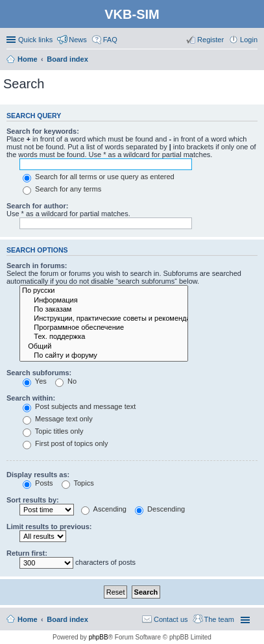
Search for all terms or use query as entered (99, 177)
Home (28, 619)
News (78, 40)
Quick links (35, 40)
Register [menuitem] (210, 40)
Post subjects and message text (79, 406)
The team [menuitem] (219, 619)
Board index (67, 619)
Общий (104, 347)
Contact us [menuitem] (171, 619)
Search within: (31, 398)
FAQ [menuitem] (110, 40)
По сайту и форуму (104, 356)
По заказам (104, 310)
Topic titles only (53, 431)
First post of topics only (66, 443)
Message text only (58, 419)
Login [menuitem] (249, 40)
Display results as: (38, 475)
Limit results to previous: (49, 526)
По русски (104, 291)
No (66, 381)
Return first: (27, 553)
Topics (78, 483)
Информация (104, 301)
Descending (160, 509)
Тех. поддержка (104, 337)
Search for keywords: (43, 131)
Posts (38, 483)
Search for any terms (62, 189)
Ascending (104, 509)
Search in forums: (37, 266)
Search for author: (37, 206)
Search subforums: (39, 373)
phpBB (99, 637)
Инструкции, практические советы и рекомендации (104, 319)
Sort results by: (33, 500)
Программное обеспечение (104, 328)
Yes (35, 381)
